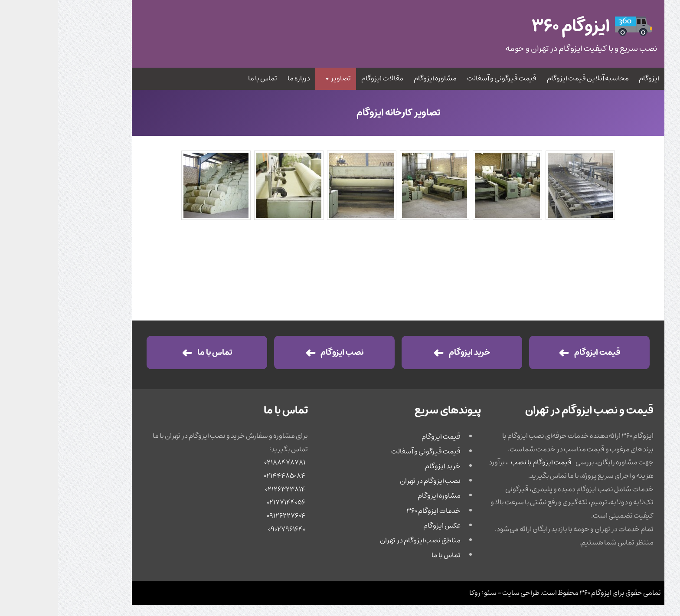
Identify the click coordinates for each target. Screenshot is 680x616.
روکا (417, 593)
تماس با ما (204, 79)
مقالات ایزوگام (324, 79)
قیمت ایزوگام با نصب (483, 462)
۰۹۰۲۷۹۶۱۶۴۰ (229, 529)
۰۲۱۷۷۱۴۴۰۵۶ (228, 502)
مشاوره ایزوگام (377, 79)
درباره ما (241, 79)
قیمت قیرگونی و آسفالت (444, 79)
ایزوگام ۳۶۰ (537, 593)
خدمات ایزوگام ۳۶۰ (375, 511)
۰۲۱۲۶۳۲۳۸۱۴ (227, 489)
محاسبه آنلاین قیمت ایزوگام (530, 79)
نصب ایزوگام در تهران (372, 481)
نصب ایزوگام (284, 352)
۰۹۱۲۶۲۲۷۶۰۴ (228, 516)
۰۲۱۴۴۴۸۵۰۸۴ (226, 476)
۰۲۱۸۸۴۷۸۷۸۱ (227, 462)
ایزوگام (591, 79)
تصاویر (279, 79)
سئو (432, 593)
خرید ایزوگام (412, 352)
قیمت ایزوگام (539, 352)
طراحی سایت (463, 593)
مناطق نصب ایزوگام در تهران (362, 541)
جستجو (92, 34)
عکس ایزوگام (384, 526)
